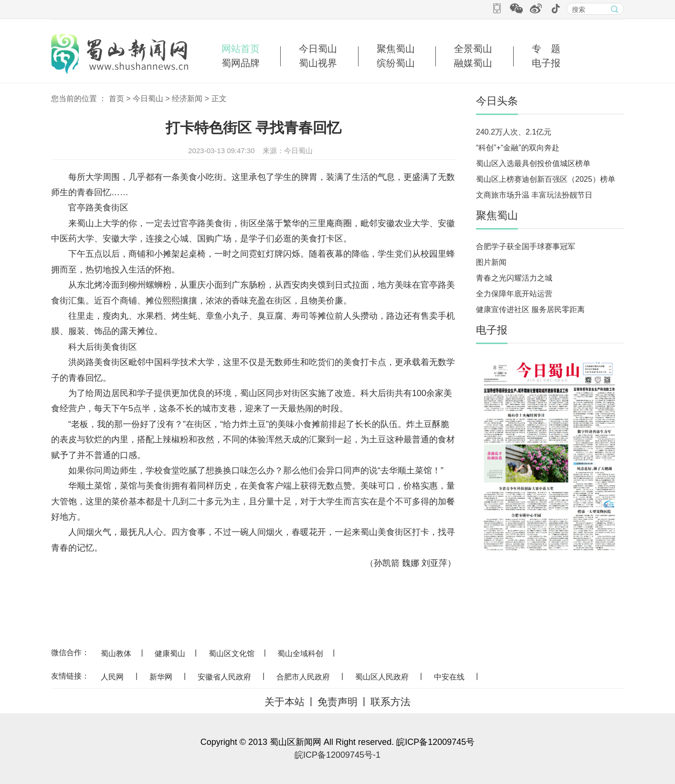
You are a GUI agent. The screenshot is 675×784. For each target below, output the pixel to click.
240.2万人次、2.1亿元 (514, 132)
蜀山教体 (116, 653)
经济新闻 (187, 99)
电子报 (546, 63)
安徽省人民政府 (224, 677)
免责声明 (337, 702)
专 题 (546, 49)
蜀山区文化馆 (232, 653)
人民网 (112, 677)
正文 (219, 99)
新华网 (161, 677)
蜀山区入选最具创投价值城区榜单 (533, 163)
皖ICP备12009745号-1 (337, 755)
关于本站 (285, 702)
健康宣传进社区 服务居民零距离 (530, 309)
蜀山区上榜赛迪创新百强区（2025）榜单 (546, 179)
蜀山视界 (318, 63)
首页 (116, 99)
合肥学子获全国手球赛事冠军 (526, 246)
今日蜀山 (318, 49)
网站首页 (241, 49)
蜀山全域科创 (300, 653)
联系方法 (390, 702)
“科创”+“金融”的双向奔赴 (518, 148)
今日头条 (497, 101)
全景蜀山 (473, 49)
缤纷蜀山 (396, 63)
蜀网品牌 (241, 63)
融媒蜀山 (473, 63)
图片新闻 (491, 262)
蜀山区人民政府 (382, 677)
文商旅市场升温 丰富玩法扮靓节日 (534, 195)
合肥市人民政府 (303, 677)
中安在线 (449, 677)
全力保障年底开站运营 (514, 294)
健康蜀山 (170, 653)
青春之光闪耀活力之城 (514, 278)
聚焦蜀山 (396, 49)
